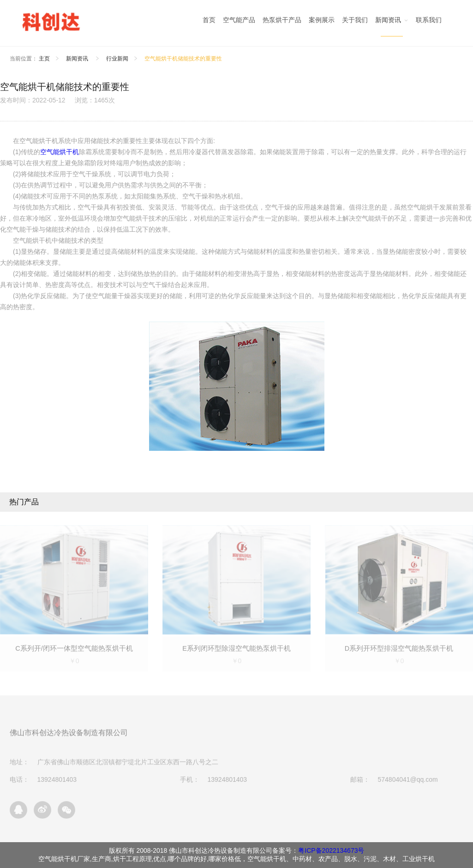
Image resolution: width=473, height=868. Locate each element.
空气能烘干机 (60, 152)
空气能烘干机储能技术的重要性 (183, 59)
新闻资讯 (78, 59)
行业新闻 (117, 59)
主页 (44, 59)
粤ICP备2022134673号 (331, 850)
